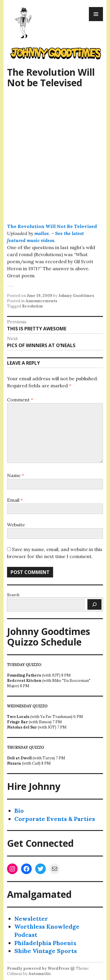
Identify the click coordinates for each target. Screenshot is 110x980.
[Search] (94, 604)
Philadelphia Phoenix (45, 943)
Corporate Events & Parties (55, 819)
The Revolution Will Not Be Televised (52, 226)
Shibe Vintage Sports (46, 951)
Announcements (41, 301)
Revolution (32, 306)
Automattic (40, 974)
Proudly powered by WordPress (38, 968)
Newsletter (31, 919)
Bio (19, 811)
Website (16, 525)
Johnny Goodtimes (76, 296)
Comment (20, 400)
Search (13, 595)
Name (16, 475)
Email (15, 500)
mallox (42, 233)
